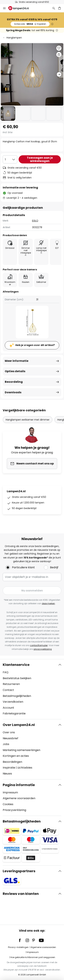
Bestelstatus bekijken (17, 678)
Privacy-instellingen (18, 947)
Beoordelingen (12, 762)
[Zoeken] (54, 8)
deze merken (48, 603)
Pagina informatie (19, 785)
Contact (8, 690)
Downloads (13, 392)
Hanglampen (14, 38)
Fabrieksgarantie (14, 713)
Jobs (6, 744)
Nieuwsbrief (10, 738)
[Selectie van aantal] (10, 159)
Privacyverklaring (14, 810)
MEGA (30, 24)
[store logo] (20, 8)
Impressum (10, 792)
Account (8, 708)
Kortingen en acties (16, 756)
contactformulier (39, 645)
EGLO (35, 221)
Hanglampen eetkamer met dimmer (28, 420)
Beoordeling (14, 382)
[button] (8, 113)
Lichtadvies (25, 768)
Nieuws (7, 774)
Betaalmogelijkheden (17, 696)
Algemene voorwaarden (19, 798)
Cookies (8, 804)
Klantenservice (16, 665)
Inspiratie (9, 768)
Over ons (9, 732)
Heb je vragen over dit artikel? (35, 345)
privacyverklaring (43, 649)
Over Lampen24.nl (19, 725)
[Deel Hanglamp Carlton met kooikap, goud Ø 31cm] (59, 54)
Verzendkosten (13, 702)
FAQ (6, 672)
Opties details (15, 371)
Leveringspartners (19, 871)
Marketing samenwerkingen (22, 750)
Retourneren (11, 684)
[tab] (32, 689)
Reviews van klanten (21, 894)
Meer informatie (17, 361)
